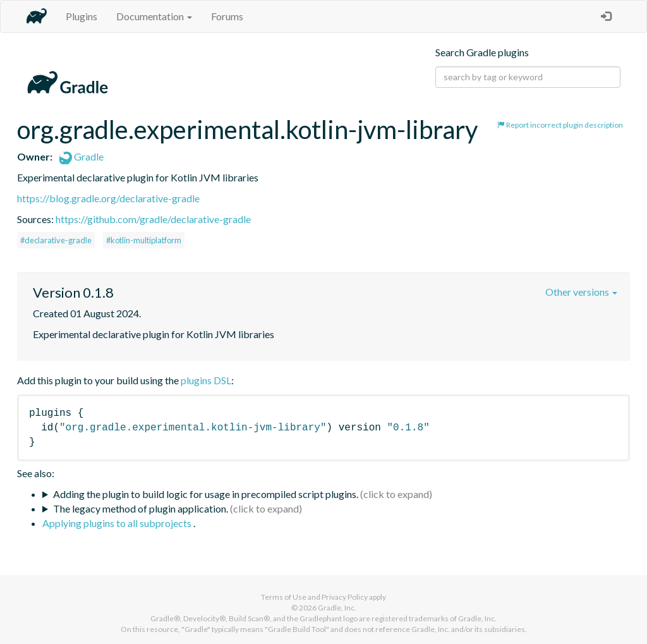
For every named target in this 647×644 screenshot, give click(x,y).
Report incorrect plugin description (560, 125)
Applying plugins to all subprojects (118, 523)
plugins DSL (206, 380)
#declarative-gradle (56, 240)
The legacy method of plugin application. (141, 508)
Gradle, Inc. (337, 608)
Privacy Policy (345, 597)
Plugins (82, 16)
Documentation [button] (154, 16)
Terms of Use (284, 597)
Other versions (581, 292)
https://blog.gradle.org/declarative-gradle (108, 198)
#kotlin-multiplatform (144, 240)
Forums (227, 16)
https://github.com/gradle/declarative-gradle (153, 219)
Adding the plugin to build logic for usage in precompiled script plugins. (206, 494)
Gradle (82, 156)
